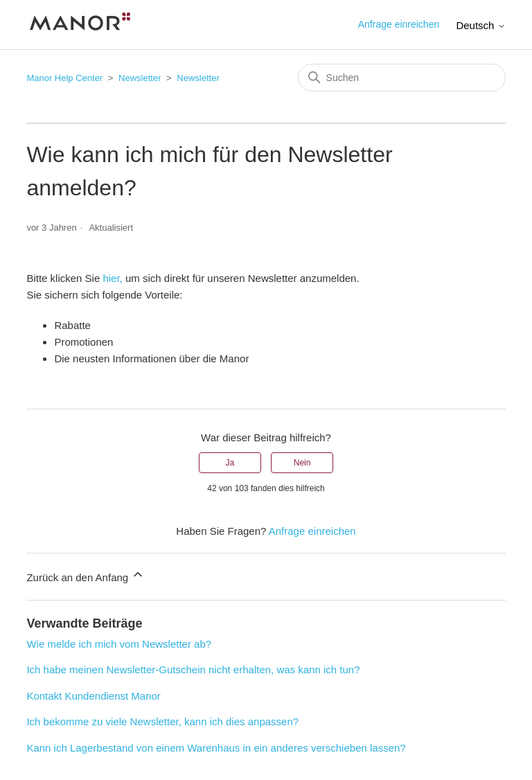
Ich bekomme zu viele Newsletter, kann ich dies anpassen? (162, 721)
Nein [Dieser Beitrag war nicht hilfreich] (302, 463)
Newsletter (140, 78)
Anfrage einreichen (399, 24)
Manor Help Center (64, 78)
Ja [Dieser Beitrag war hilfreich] (230, 463)
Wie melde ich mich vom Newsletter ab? (119, 644)
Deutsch (480, 25)
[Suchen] (402, 78)
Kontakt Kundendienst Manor (93, 696)
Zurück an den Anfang (86, 575)
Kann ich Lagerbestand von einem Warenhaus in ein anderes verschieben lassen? (216, 748)
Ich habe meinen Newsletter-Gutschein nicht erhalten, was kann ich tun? (193, 670)
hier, (112, 278)
